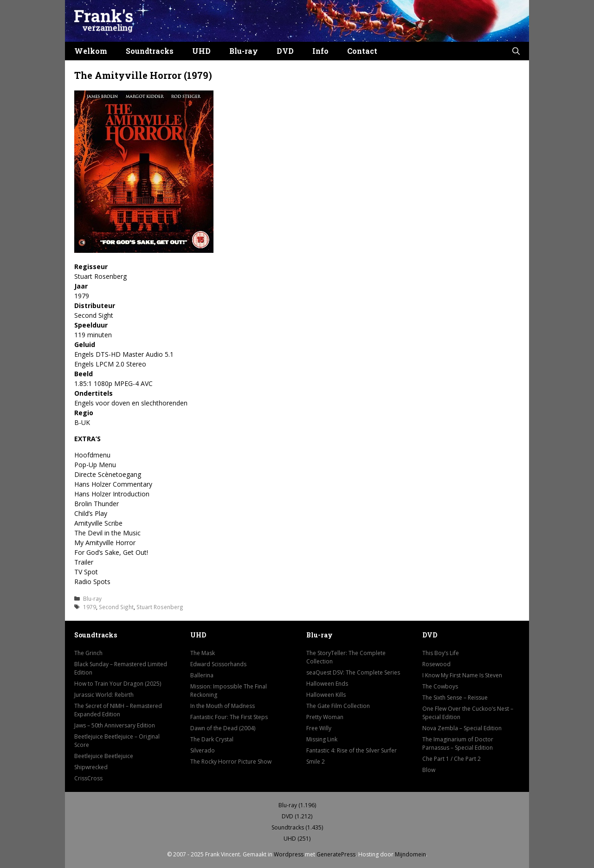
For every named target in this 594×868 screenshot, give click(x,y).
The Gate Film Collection (338, 706)
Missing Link (322, 739)
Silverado (203, 750)
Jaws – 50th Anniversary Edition (115, 725)
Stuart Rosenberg (160, 607)
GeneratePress (336, 854)
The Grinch (88, 653)
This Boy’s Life (441, 653)
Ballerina (202, 675)
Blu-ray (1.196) (297, 805)
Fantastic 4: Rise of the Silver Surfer (352, 750)
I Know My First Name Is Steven (462, 675)
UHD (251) (297, 839)
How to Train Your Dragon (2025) (118, 684)
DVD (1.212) (297, 816)
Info (320, 51)
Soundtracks (150, 51)
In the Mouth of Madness (223, 706)
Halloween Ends (327, 684)
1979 (90, 607)
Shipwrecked (91, 767)
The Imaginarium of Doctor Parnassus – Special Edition (458, 743)
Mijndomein (410, 854)
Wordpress (289, 854)
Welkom (91, 51)
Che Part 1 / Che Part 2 (452, 759)
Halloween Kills (326, 695)
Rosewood (436, 664)
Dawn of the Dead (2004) (223, 728)
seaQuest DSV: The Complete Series (353, 672)
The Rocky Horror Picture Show (231, 762)
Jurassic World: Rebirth (104, 695)
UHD (201, 51)
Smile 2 (316, 762)
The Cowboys (440, 686)
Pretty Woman (325, 717)
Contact (362, 51)
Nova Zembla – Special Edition (462, 728)
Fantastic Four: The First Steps (229, 717)
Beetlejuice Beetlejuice (104, 756)
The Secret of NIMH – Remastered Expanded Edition (118, 710)
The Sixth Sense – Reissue (455, 698)
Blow (429, 770)
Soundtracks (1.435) (297, 827)
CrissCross (88, 778)
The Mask (203, 653)
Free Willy (319, 728)
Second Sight (116, 607)
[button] (516, 51)
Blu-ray (244, 51)
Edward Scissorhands (218, 664)
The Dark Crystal (212, 739)
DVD (285, 51)
